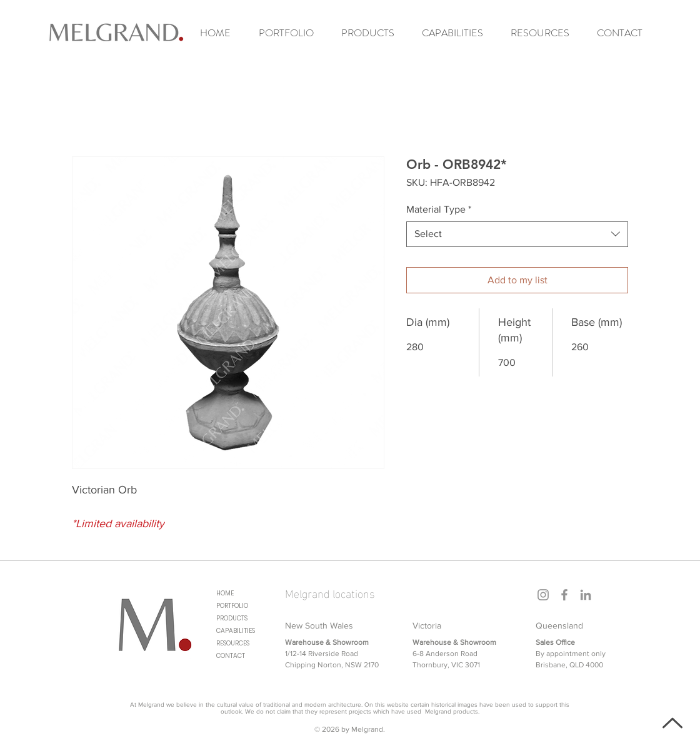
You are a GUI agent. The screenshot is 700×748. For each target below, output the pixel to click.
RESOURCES (233, 643)
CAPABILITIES (236, 631)
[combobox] (517, 234)
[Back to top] (671, 723)
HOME (225, 593)
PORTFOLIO (232, 606)
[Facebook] (564, 595)
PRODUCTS (232, 618)
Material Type (439, 209)
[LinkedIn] (586, 595)
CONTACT (231, 656)
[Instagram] (543, 595)
